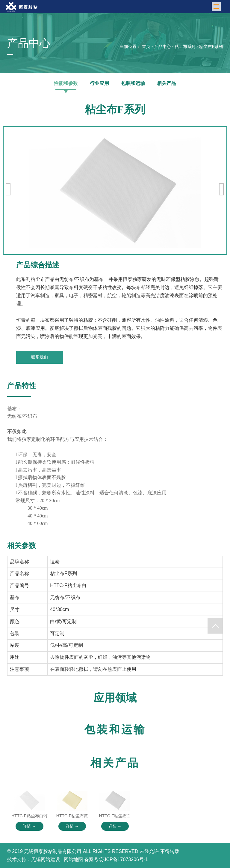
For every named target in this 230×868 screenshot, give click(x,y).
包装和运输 (133, 83)
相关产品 (167, 83)
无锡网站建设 (46, 859)
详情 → (29, 826)
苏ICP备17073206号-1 (124, 859)
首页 (146, 47)
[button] (222, 189)
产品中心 (163, 47)
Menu (217, 6)
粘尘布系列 (185, 47)
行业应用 (99, 83)
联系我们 (40, 357)
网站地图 (73, 859)
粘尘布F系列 (211, 47)
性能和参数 (66, 83)
